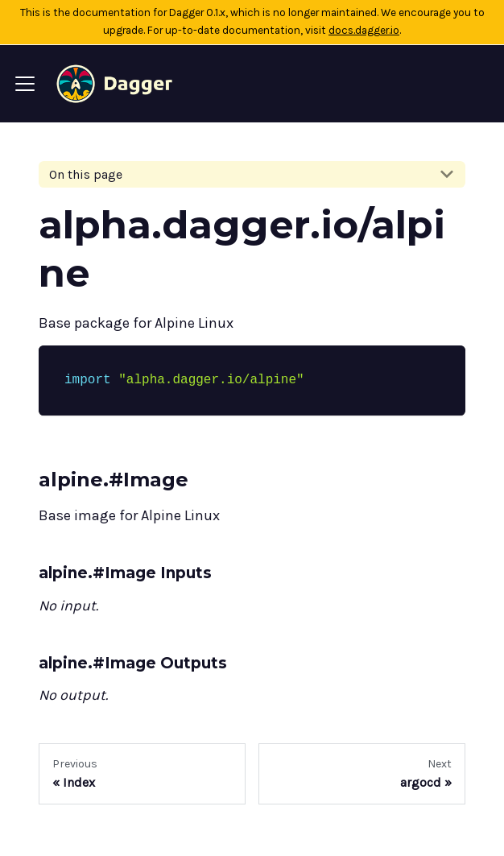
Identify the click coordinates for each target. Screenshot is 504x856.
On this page (86, 174)
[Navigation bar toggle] (25, 84)
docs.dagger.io (364, 30)
